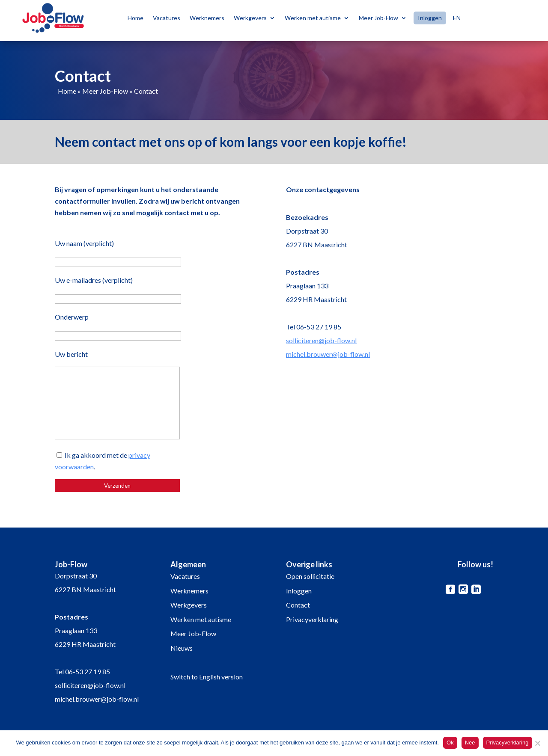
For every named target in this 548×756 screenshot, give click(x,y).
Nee (470, 743)
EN (457, 18)
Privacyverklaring (312, 619)
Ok (450, 743)
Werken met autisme (313, 18)
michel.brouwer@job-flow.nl (328, 354)
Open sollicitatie (310, 576)
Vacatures (167, 18)
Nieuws (182, 648)
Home (136, 18)
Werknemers (207, 18)
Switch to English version (207, 677)
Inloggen (430, 18)
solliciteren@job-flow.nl (321, 340)
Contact (298, 605)
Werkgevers (250, 18)
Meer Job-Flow (378, 18)
